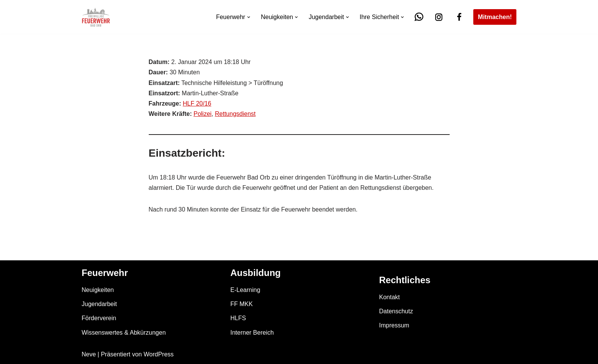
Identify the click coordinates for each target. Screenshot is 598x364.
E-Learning (245, 290)
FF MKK (242, 304)
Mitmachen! (495, 17)
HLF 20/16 (197, 103)
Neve (89, 354)
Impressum (394, 325)
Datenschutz (396, 311)
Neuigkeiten (98, 290)
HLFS (238, 318)
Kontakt (389, 297)
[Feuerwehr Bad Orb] (96, 17)
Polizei (202, 114)
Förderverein (99, 318)
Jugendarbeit (99, 304)
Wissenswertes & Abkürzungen (124, 333)
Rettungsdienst (236, 114)
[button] (249, 17)
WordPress (158, 354)
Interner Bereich (252, 333)
